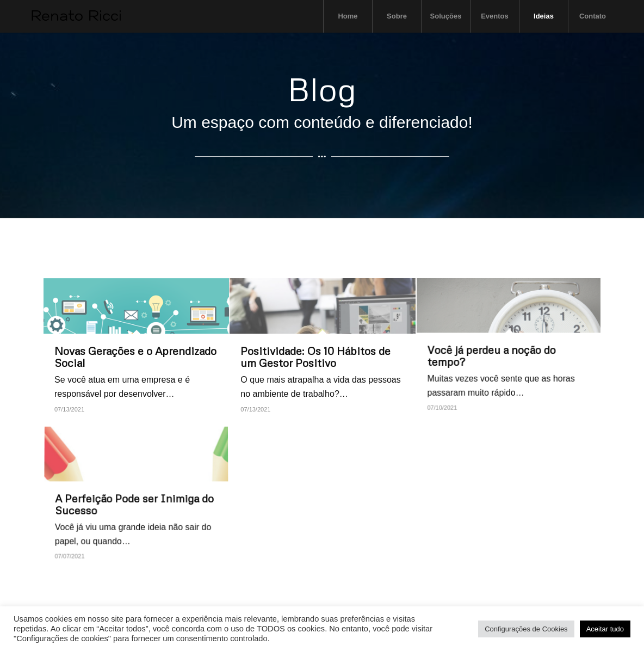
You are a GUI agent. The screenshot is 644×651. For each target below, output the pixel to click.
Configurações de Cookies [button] (526, 629)
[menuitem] (348, 16)
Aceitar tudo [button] (605, 629)
